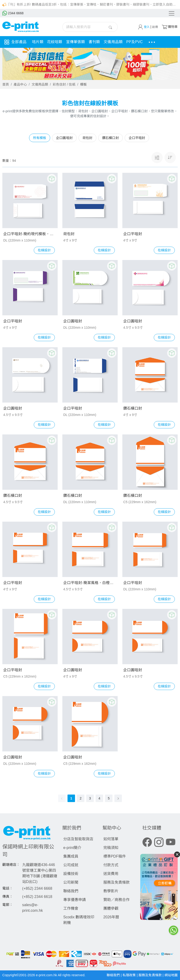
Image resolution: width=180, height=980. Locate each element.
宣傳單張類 (76, 42)
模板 (83, 84)
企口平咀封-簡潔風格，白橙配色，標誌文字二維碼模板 (90, 583)
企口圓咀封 (73, 321)
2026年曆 (111, 917)
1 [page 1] (71, 798)
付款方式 (111, 865)
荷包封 (69, 234)
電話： (8, 888)
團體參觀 (111, 908)
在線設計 (44, 250)
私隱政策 (130, 975)
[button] (170, 158)
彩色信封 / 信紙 (64, 84)
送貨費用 (111, 874)
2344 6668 (13, 13)
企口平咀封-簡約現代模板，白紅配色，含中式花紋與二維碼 (30, 234)
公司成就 (71, 865)
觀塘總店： (11, 865)
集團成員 (71, 856)
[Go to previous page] (62, 798)
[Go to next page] (118, 798)
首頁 (6, 84)
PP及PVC (135, 42)
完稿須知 (111, 848)
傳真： (8, 897)
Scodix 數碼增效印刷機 (79, 920)
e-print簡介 (72, 848)
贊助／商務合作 (116, 900)
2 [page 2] (81, 798)
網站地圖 (171, 975)
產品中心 (20, 84)
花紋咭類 (55, 42)
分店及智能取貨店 (78, 839)
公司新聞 (71, 882)
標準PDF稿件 (115, 856)
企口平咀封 (133, 234)
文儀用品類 (113, 42)
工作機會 (71, 908)
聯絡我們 (71, 891)
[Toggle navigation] (171, 13)
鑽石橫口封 (133, 408)
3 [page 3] (90, 798)
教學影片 (111, 891)
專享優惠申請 (75, 900)
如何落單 (111, 839)
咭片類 (38, 42)
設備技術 (71, 874)
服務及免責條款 (116, 882)
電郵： (8, 905)
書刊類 (94, 42)
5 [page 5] (109, 798)
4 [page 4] (99, 798)
